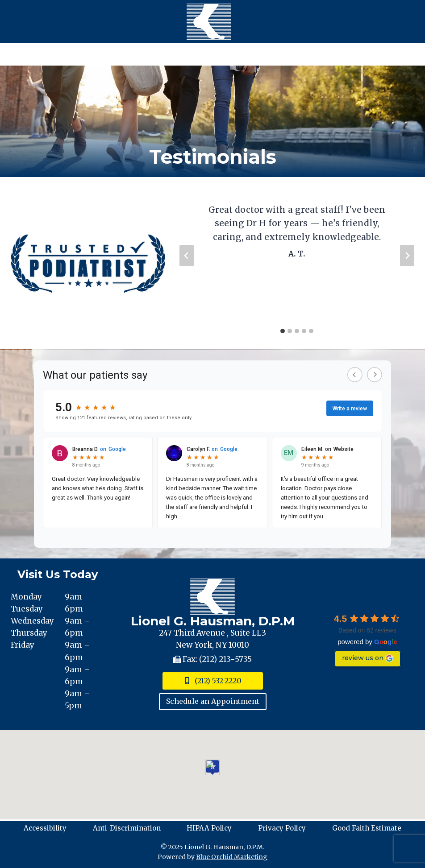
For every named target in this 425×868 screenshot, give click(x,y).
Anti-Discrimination (127, 828)
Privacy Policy (282, 828)
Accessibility (45, 828)
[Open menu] (212, 54)
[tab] (283, 331)
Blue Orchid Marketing (232, 857)
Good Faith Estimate (367, 828)
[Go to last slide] (187, 256)
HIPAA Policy (209, 828)
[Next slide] (407, 256)
